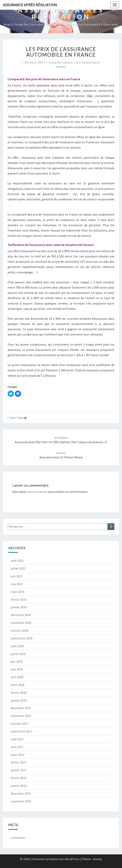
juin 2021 (17, 576)
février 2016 (19, 778)
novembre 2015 (21, 801)
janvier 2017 (19, 770)
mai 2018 (17, 669)
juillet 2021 (18, 568)
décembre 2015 (21, 793)
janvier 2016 (19, 786)
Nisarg (98, 859)
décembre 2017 (21, 708)
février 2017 (19, 762)
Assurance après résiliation (30, 5)
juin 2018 (17, 661)
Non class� (18, 418)
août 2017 (17, 739)
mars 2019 (18, 592)
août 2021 (17, 561)
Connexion (18, 838)
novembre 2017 (21, 716)
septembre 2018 (22, 638)
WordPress (72, 859)
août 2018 (17, 646)
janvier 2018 (19, 700)
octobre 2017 (20, 724)
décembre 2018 (21, 615)
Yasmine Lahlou (61, 62)
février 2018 (19, 693)
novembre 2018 (21, 623)
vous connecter (37, 492)
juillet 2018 (18, 654)
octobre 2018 (20, 630)
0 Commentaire (88, 62)
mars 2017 (18, 755)
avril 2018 (17, 677)
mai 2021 (17, 584)
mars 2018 (18, 685)
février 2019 (19, 600)
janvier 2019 (19, 607)
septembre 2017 (22, 731)
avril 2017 (17, 747)
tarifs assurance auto (42, 85)
